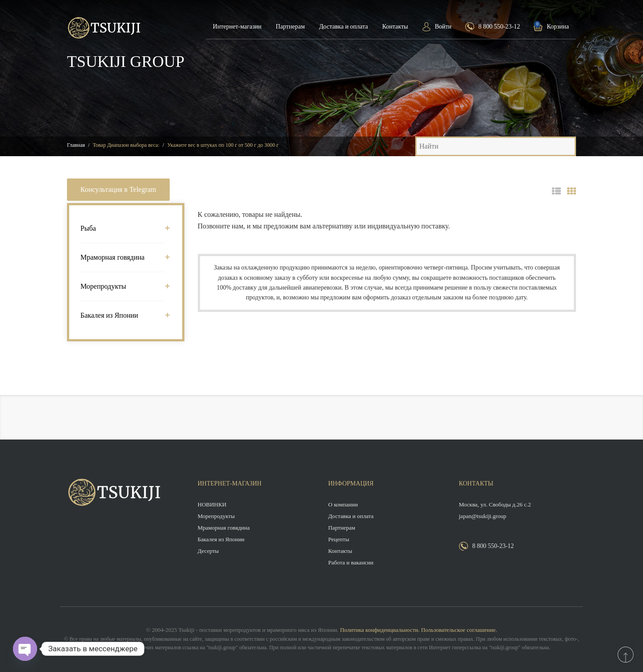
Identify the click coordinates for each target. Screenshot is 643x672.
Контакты (395, 27)
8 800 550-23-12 (499, 27)
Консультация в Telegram (118, 189)
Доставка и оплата (344, 27)
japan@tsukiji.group (483, 516)
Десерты (209, 551)
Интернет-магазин (237, 27)
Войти (443, 27)
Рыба (122, 228)
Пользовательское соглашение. (459, 630)
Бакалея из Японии (122, 315)
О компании (343, 504)
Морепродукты (122, 286)
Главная (76, 145)
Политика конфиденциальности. (380, 630)
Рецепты (339, 539)
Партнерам (290, 27)
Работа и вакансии (351, 562)
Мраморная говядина (122, 257)
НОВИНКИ (212, 504)
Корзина (558, 27)
